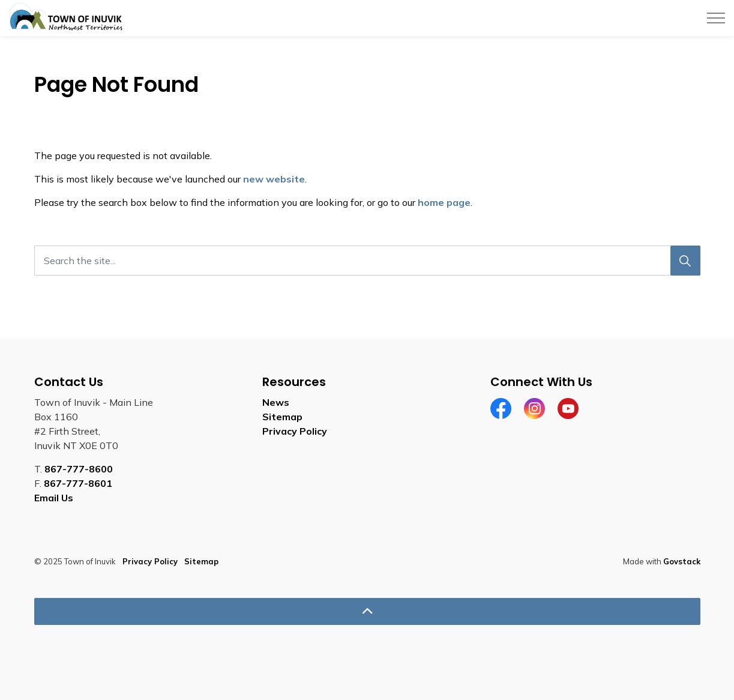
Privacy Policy (295, 431)
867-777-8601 (78, 483)
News (276, 402)
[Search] (685, 261)
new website (274, 179)
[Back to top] (367, 611)
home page (444, 202)
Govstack (682, 561)
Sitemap (282, 417)
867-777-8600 (79, 469)
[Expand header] (716, 18)
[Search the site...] (367, 261)
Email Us (54, 498)
